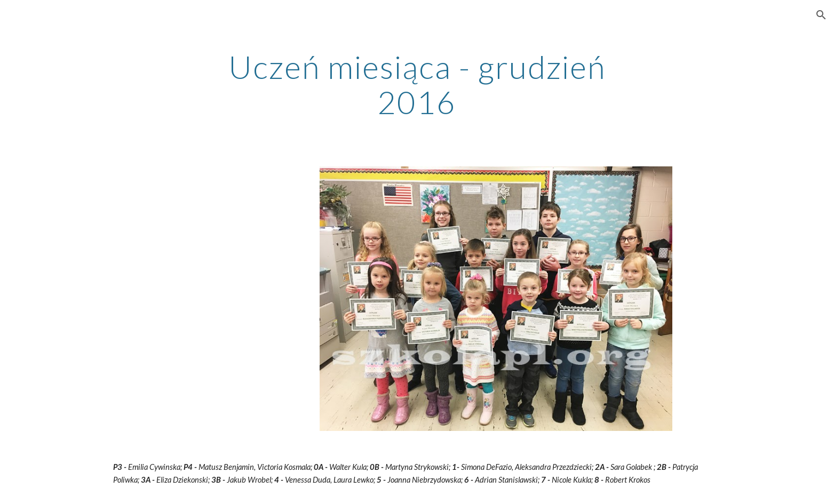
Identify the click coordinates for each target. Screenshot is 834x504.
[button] (821, 15)
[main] (417, 84)
